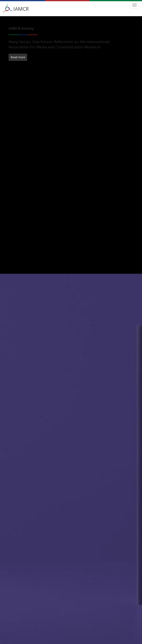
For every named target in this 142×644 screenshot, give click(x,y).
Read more (18, 57)
